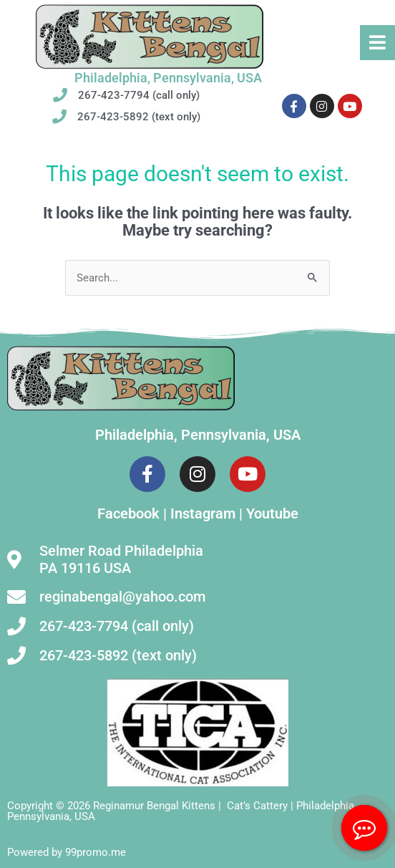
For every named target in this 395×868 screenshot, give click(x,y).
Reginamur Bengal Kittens (154, 806)
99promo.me (96, 852)
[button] (377, 43)
